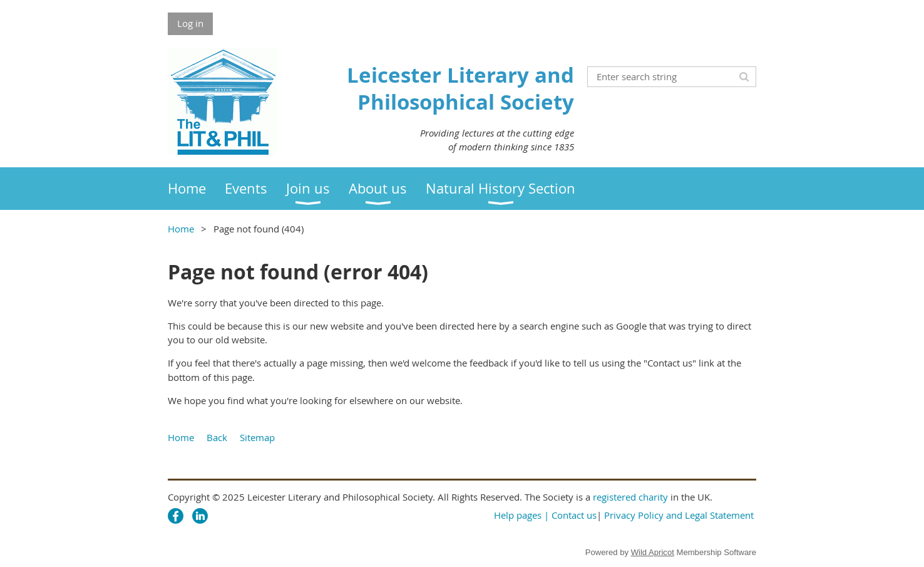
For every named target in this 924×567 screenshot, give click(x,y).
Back (217, 437)
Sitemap (257, 437)
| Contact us (570, 515)
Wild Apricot (653, 552)
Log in (190, 23)
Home (181, 229)
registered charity (630, 497)
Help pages (518, 515)
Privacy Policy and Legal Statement (679, 515)
